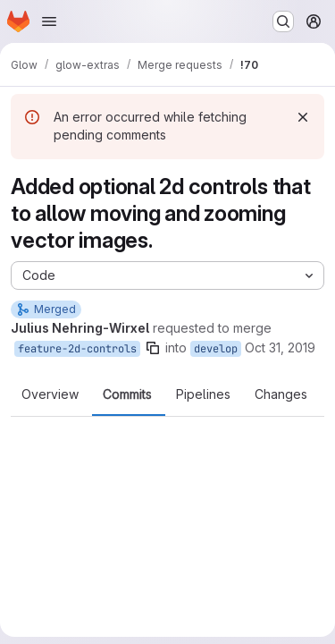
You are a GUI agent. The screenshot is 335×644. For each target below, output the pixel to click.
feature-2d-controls (77, 349)
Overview (50, 394)
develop (216, 349)
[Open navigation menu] (49, 21)
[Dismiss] (303, 117)
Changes (281, 394)
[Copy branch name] (153, 348)
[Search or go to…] (283, 21)
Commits (127, 394)
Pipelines (203, 394)
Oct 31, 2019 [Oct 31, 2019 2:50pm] (280, 347)
